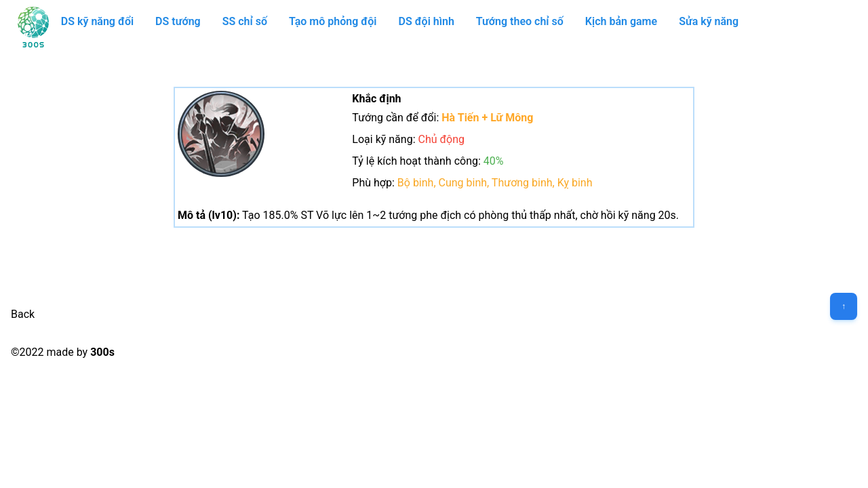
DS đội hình (426, 21)
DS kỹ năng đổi (97, 21)
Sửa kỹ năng (709, 21)
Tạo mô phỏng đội (333, 21)
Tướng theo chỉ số (520, 21)
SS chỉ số (245, 21)
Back (23, 314)
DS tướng (178, 21)
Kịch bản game (621, 21)
